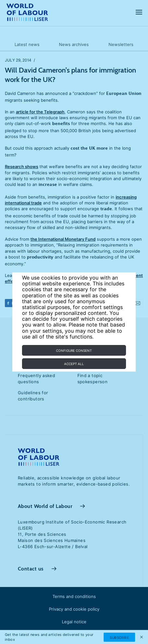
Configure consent (74, 351)
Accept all (74, 364)
